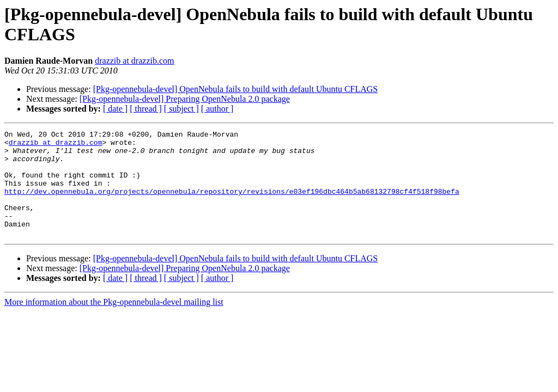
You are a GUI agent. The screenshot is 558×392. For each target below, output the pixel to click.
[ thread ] (146, 109)
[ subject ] (181, 109)
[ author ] (217, 109)
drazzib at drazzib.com (134, 61)
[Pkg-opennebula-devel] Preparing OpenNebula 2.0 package (185, 99)
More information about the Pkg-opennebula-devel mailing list (114, 323)
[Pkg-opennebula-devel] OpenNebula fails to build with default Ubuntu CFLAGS (236, 89)
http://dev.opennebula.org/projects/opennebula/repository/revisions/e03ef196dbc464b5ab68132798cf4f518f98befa (232, 204)
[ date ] (115, 109)
